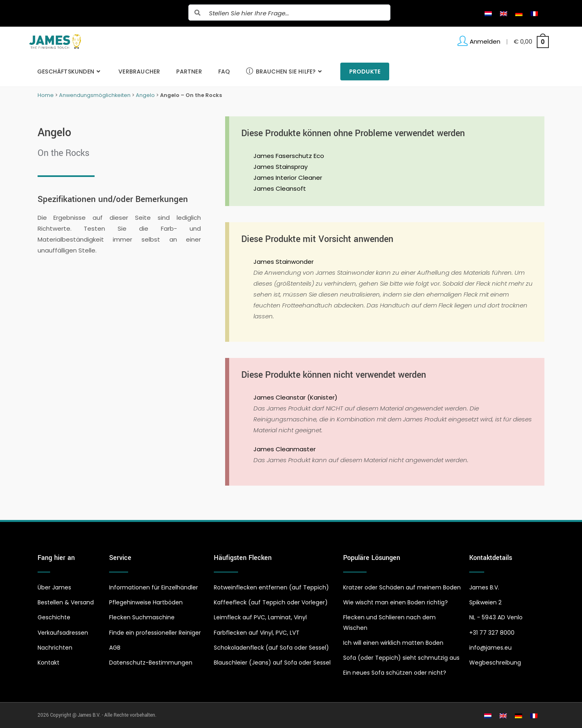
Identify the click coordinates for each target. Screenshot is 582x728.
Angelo (145, 95)
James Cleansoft (280, 188)
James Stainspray (280, 167)
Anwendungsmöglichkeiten (95, 95)
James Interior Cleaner (288, 178)
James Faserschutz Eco (289, 156)
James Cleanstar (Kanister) (295, 397)
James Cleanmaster (285, 449)
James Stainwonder (284, 262)
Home (46, 95)
